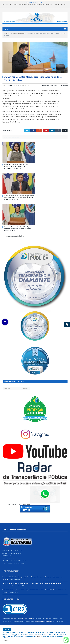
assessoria (49, 619)
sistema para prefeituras (27, 619)
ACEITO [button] (7, 630)
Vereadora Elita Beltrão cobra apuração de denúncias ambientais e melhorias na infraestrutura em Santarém (35, 5)
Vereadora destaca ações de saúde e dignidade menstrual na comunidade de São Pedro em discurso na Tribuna (19, 229)
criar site (15, 619)
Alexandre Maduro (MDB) (47, 85)
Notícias (58, 85)
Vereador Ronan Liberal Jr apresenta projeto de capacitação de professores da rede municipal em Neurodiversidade (19, 197)
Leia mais (40, 636)
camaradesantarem (11, 85)
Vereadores (64, 85)
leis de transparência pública (44, 621)
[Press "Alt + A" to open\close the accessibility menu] (67, 325)
